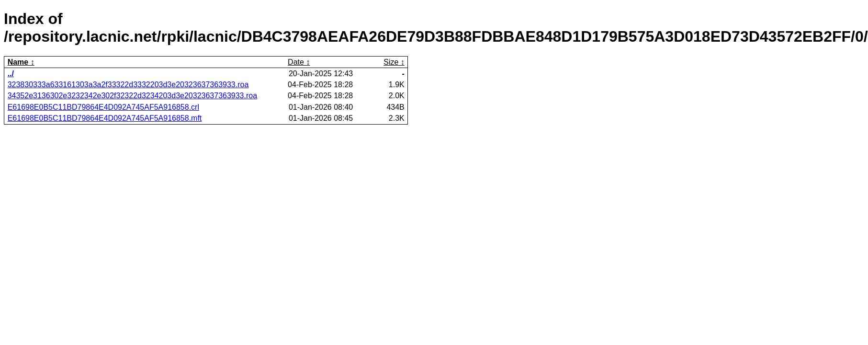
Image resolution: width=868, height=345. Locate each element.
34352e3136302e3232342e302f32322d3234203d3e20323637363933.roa (132, 96)
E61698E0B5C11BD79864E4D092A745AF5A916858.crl (103, 107)
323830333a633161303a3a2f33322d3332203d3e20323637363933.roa (128, 85)
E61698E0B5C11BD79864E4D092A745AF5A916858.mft (105, 118)
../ (11, 74)
